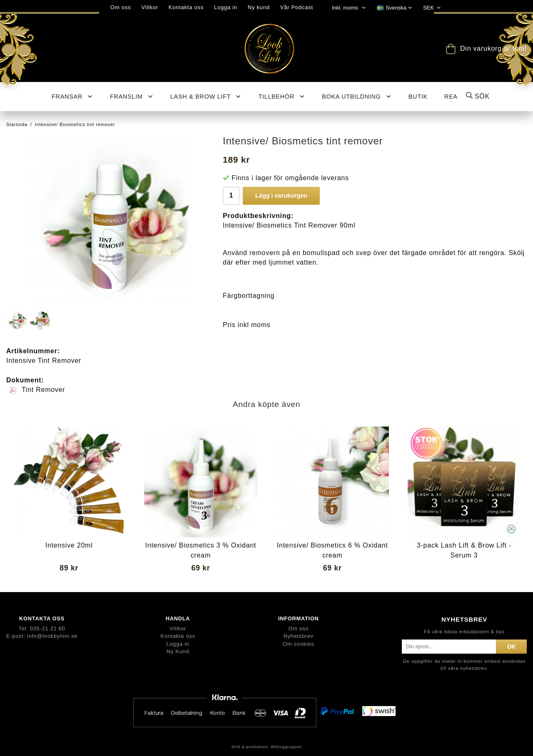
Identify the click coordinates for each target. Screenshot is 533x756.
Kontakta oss (186, 7)
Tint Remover (37, 390)
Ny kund (259, 7)
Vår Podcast (297, 7)
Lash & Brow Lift (206, 97)
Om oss (121, 7)
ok (511, 647)
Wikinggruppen (286, 747)
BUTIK (418, 97)
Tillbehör (282, 97)
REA (451, 97)
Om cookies (298, 644)
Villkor (149, 7)
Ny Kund (178, 651)
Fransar (72, 97)
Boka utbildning (357, 97)
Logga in (226, 7)
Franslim (132, 97)
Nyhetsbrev (299, 636)
